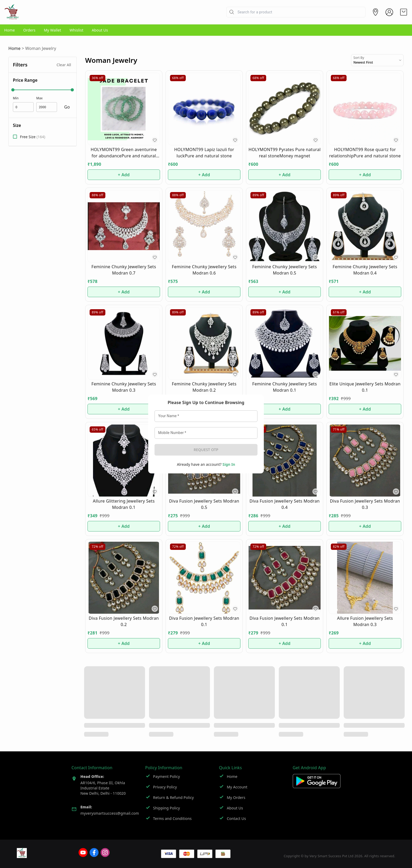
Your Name (166, 411)
